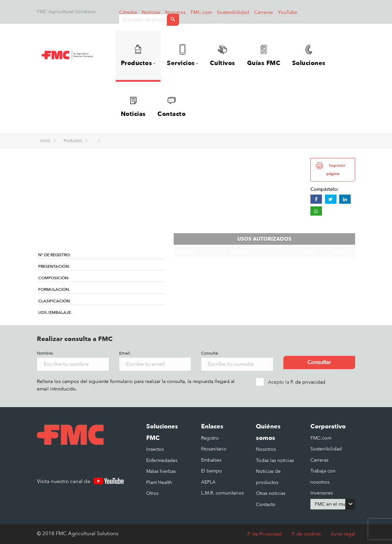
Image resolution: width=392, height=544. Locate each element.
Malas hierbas (161, 471)
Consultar (319, 362)
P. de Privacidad (265, 534)
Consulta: (210, 353)
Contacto (171, 107)
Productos (73, 141)
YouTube (288, 12)
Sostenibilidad (233, 12)
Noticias (151, 12)
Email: (125, 353)
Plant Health (159, 482)
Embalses (211, 460)
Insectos (155, 449)
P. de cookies (306, 534)
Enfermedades (162, 460)
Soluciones (309, 56)
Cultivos (223, 56)
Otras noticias (271, 493)
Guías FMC (264, 56)
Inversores (322, 493)
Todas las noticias (275, 460)
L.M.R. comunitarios (222, 493)
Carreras (264, 12)
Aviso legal (343, 534)
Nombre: (45, 353)
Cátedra (128, 12)
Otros (152, 493)
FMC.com (201, 12)
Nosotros (175, 12)
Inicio (46, 141)
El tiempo (212, 471)
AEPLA (208, 482)
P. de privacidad (308, 382)
